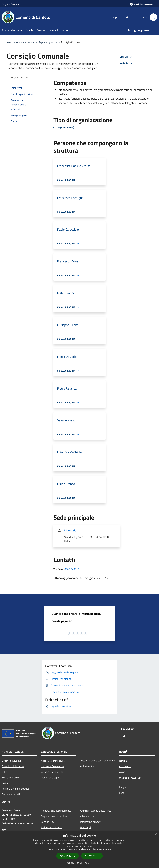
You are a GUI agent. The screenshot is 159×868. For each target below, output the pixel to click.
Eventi (123, 793)
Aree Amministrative (13, 766)
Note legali (86, 827)
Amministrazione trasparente (96, 811)
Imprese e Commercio (52, 766)
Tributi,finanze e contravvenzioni (97, 761)
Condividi (126, 57)
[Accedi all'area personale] (141, 4)
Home (9, 42)
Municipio (70, 530)
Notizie (123, 761)
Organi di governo (48, 42)
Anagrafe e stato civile (53, 761)
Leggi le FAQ (48, 822)
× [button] (156, 834)
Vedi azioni (127, 63)
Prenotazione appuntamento (56, 811)
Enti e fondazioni (11, 777)
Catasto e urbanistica (52, 772)
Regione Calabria (11, 4)
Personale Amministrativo (16, 789)
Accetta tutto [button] (68, 856)
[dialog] (79, 849)
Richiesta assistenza (52, 827)
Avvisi (122, 772)
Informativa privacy (90, 822)
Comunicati (125, 766)
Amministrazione (25, 42)
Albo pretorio (87, 816)
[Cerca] (153, 17)
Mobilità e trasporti (51, 777)
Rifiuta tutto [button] (92, 856)
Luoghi (123, 787)
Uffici (5, 772)
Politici (5, 783)
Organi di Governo (11, 761)
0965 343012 (72, 569)
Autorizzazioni (88, 766)
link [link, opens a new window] (109, 849)
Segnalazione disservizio (54, 816)
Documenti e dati (11, 794)
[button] (79, 863)
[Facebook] (126, 17)
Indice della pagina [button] (19, 78)
